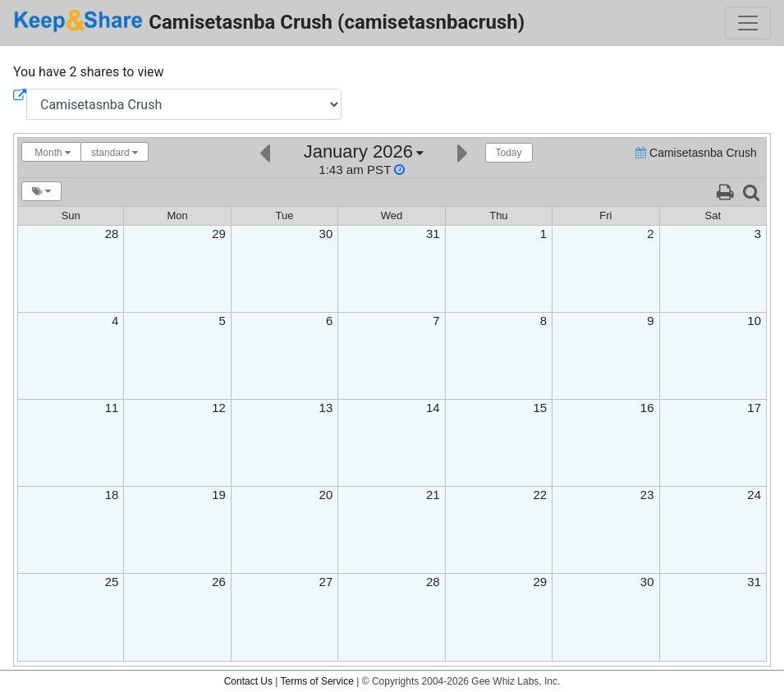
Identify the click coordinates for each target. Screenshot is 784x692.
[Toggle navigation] (748, 23)
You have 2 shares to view (89, 72)
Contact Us (248, 681)
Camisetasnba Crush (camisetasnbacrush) (269, 21)
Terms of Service (317, 681)
